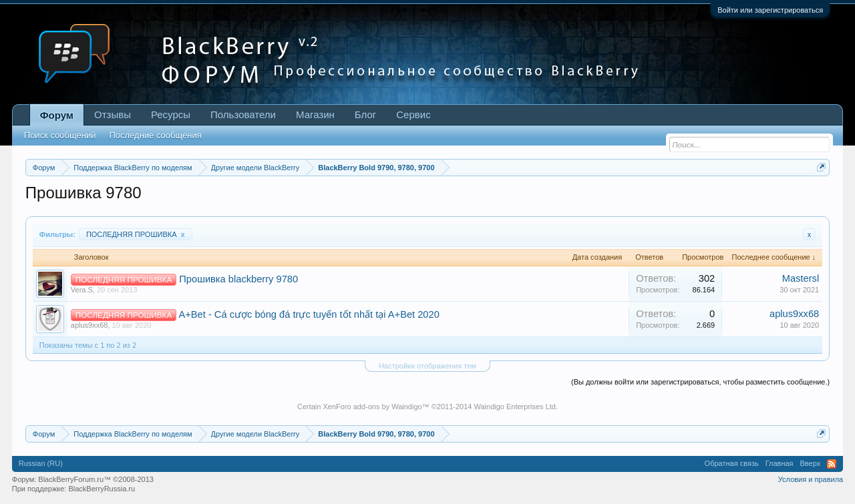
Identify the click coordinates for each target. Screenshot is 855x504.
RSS (832, 464)
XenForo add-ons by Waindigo (372, 407)
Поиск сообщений (60, 135)
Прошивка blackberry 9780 (238, 279)
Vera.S (82, 290)
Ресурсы (171, 114)
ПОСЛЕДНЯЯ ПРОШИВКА (136, 234)
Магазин (315, 114)
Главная (780, 463)
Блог (365, 114)
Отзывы (113, 114)
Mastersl (801, 278)
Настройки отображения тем (427, 366)
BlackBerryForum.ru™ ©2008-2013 (96, 479)
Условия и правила (811, 479)
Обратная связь (732, 463)
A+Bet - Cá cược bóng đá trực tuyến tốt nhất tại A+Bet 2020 (309, 314)
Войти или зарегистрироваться (770, 10)
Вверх (811, 463)
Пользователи (243, 114)
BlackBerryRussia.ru (102, 489)
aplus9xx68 (90, 325)
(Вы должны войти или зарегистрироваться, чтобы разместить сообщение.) (700, 382)
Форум (57, 115)
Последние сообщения (155, 135)
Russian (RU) (41, 463)
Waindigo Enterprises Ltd (515, 407)
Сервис (413, 114)
